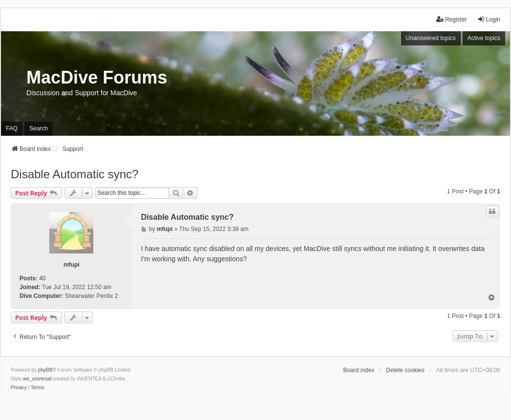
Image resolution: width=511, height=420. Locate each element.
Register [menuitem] (452, 19)
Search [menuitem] (39, 128)
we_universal (37, 379)
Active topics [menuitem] (484, 38)
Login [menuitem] (489, 19)
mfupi (72, 265)
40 (42, 278)
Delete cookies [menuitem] (405, 370)
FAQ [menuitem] (12, 128)
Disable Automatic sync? (75, 174)
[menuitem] (19, 388)
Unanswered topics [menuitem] (431, 38)
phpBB (45, 370)
